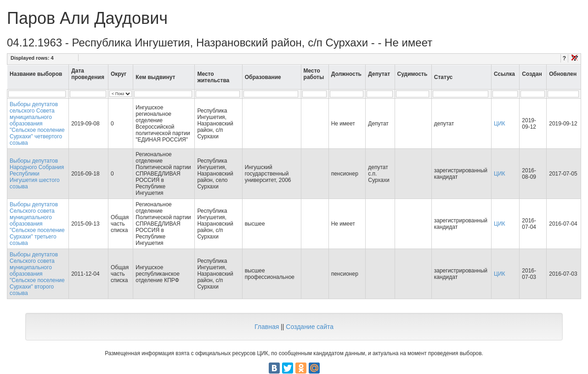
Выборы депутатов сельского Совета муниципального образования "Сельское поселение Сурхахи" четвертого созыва (37, 124)
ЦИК (500, 124)
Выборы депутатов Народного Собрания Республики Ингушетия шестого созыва (37, 174)
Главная (267, 327)
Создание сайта (310, 327)
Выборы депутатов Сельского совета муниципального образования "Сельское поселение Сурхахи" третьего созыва (37, 224)
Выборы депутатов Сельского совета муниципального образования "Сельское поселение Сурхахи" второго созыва (37, 274)
